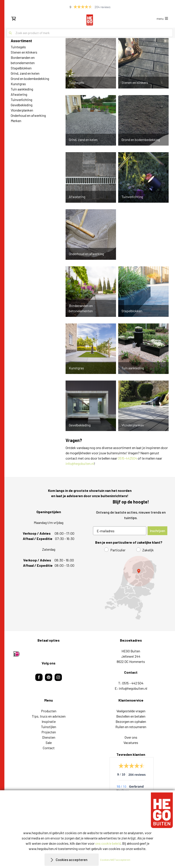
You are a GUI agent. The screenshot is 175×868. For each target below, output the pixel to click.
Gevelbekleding (22, 105)
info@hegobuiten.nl (80, 463)
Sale (49, 743)
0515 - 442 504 (133, 683)
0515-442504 (127, 458)
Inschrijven (157, 531)
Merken (16, 121)
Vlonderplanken (22, 110)
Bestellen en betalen (131, 716)
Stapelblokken (21, 68)
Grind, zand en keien (25, 73)
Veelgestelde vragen (131, 711)
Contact (49, 748)
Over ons (131, 737)
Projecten (49, 732)
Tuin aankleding (22, 89)
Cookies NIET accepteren (115, 860)
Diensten (49, 737)
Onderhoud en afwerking (28, 115)
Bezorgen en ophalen (131, 721)
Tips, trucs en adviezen (49, 716)
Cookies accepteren (72, 860)
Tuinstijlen (49, 727)
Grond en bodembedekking (30, 78)
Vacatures (131, 743)
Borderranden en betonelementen (23, 60)
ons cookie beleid (108, 843)
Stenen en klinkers (24, 52)
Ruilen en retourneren (131, 727)
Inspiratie (49, 721)
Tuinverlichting (21, 100)
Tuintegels (18, 47)
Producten (49, 711)
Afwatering (19, 94)
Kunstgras (18, 84)
